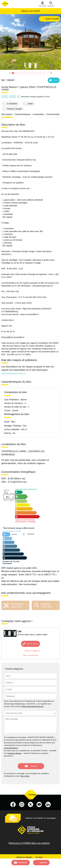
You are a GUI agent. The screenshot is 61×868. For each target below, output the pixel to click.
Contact (39, 857)
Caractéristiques (23, 114)
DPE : (5, 479)
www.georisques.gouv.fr (13, 373)
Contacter (23, 862)
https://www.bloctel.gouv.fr (33, 706)
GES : (5, 482)
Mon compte (42, 6)
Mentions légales (24, 857)
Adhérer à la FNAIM (30, 11)
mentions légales (14, 753)
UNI (19, 632)
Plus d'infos (25, 776)
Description (7, 114)
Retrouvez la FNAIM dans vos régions (29, 843)
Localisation (38, 114)
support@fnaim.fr (11, 748)
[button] (54, 80)
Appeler (43, 862)
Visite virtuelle (52, 19)
